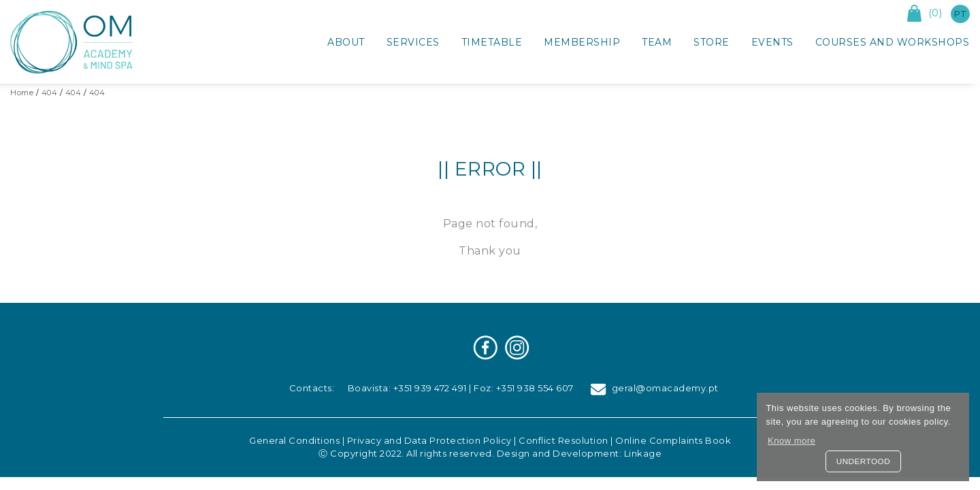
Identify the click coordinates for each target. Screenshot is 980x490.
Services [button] (413, 42)
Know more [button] (791, 441)
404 (50, 93)
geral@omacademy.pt (654, 388)
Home (22, 93)
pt (960, 14)
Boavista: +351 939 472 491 (407, 388)
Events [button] (772, 42)
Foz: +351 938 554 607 (524, 388)
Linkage (643, 453)
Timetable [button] (492, 42)
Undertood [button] (863, 461)
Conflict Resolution (563, 440)
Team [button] (657, 42)
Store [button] (712, 42)
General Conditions (294, 440)
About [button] (346, 42)
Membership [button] (582, 42)
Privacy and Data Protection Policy (429, 440)
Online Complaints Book (673, 440)
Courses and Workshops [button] (893, 42)
